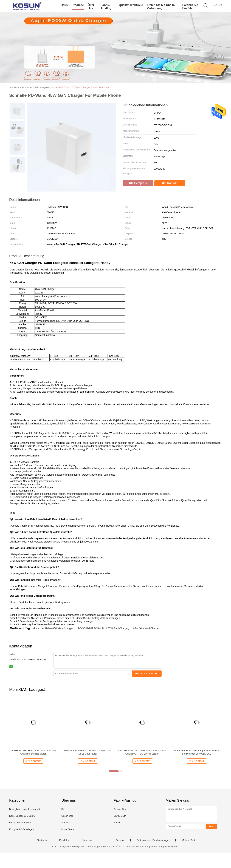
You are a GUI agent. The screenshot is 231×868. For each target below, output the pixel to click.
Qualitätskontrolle (131, 5)
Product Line (120, 809)
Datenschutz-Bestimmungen (153, 840)
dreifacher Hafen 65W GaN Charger (53, 628)
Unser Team (67, 829)
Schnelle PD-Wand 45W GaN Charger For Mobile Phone (80, 87)
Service (65, 823)
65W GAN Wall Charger (146, 628)
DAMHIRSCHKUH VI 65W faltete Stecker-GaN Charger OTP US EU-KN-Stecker (142, 752)
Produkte (78, 5)
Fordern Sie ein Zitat (190, 7)
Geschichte (67, 816)
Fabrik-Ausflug (106, 7)
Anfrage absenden (147, 673)
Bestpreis (138, 183)
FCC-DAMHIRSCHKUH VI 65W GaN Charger (103, 628)
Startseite (42, 840)
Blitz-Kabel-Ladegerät (20, 823)
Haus (64, 5)
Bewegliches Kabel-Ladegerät (25, 809)
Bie (63, 809)
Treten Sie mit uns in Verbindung (161, 7)
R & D (117, 823)
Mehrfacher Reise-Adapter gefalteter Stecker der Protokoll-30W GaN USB (197, 752)
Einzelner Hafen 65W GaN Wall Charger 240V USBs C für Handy (88, 752)
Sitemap (120, 840)
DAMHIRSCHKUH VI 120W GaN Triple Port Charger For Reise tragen (33, 752)
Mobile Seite (189, 840)
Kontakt (170, 183)
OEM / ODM (120, 816)
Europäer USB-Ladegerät (22, 829)
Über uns (91, 7)
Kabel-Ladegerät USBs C (22, 816)
